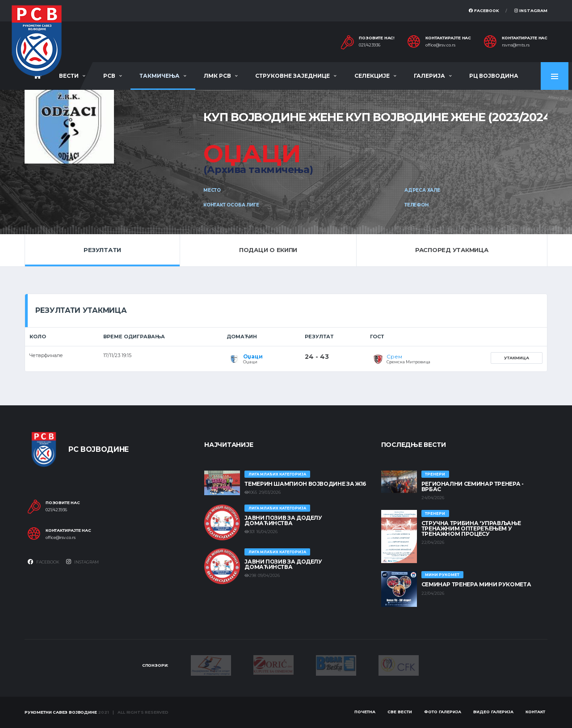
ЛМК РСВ (217, 76)
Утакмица (517, 358)
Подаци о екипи (268, 250)
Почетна (365, 712)
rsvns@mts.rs (516, 45)
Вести (69, 76)
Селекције (372, 76)
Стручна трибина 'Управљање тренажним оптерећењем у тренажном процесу (471, 528)
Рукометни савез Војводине (61, 712)
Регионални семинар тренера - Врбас (473, 486)
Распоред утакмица (452, 250)
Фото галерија (443, 712)
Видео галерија (493, 712)
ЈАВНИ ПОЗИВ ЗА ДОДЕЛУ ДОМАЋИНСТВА (283, 520)
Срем (394, 356)
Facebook (484, 11)
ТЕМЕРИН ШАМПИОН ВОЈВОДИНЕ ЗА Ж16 (305, 484)
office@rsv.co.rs (440, 45)
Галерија (429, 76)
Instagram (531, 11)
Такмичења (160, 76)
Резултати (102, 250)
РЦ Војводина (494, 76)
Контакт (535, 712)
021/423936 (370, 45)
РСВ (109, 76)
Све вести (400, 712)
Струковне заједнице (292, 76)
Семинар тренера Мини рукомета (476, 584)
